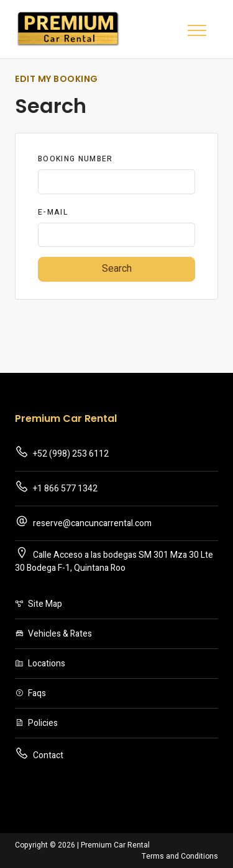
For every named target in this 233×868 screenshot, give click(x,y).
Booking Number (75, 159)
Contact (39, 754)
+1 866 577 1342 (56, 487)
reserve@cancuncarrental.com (83, 522)
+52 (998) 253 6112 (62, 453)
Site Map (39, 604)
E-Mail (53, 212)
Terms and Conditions (180, 856)
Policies (36, 723)
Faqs (30, 693)
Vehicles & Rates (53, 634)
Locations (40, 664)
